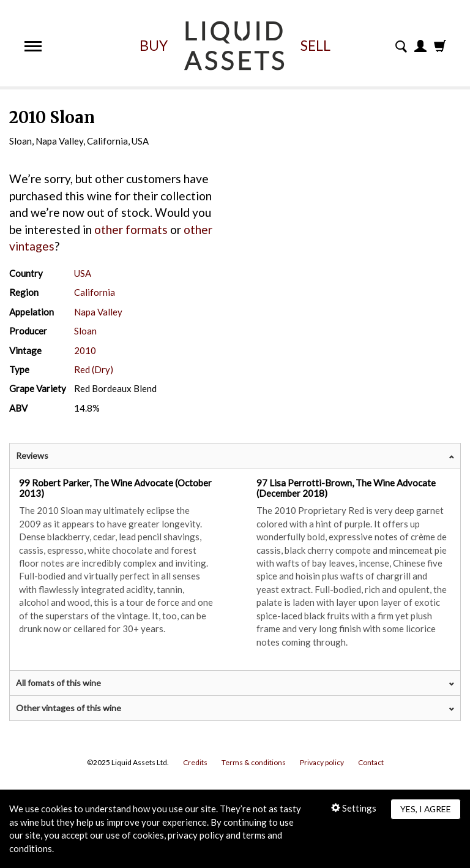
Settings (354, 808)
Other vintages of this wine (69, 708)
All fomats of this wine (58, 683)
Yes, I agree (426, 809)
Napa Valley (98, 312)
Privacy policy (322, 762)
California (95, 292)
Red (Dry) (94, 369)
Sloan (85, 331)
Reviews (32, 455)
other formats (131, 229)
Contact (371, 762)
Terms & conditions (254, 762)
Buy (154, 45)
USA (83, 273)
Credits (195, 762)
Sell (315, 45)
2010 (85, 350)
